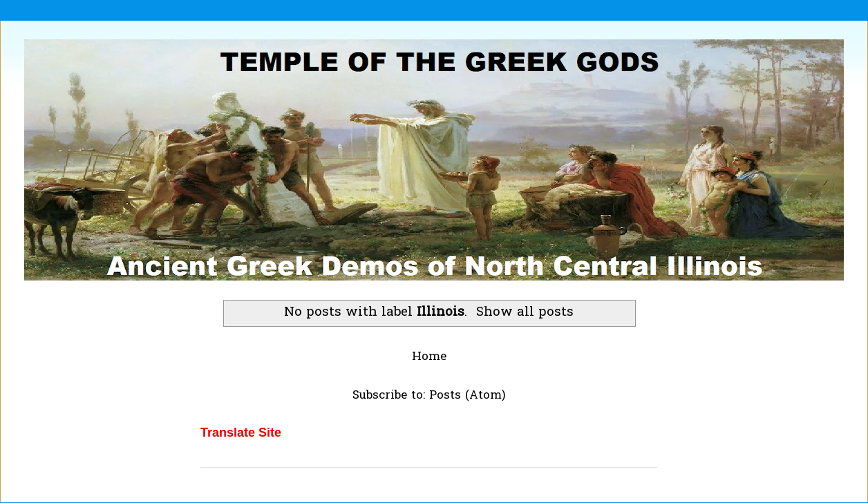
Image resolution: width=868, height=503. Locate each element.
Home (429, 357)
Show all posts (525, 313)
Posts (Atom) (468, 396)
